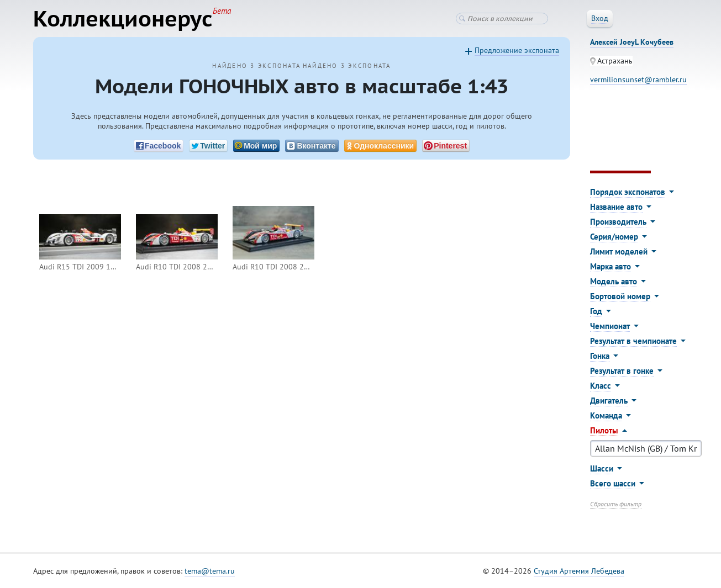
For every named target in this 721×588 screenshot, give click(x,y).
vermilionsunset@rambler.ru (638, 80)
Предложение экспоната (517, 50)
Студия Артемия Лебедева (579, 571)
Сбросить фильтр (616, 504)
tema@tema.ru (210, 571)
